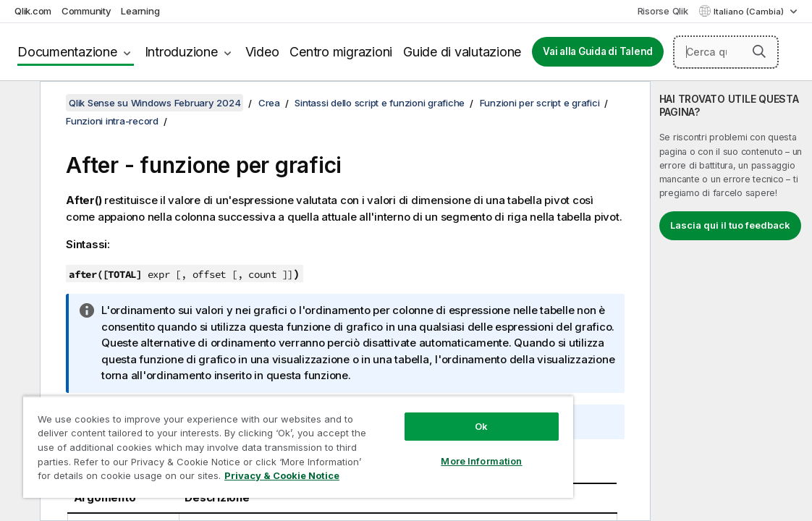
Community (86, 11)
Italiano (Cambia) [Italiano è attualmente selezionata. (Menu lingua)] (750, 12)
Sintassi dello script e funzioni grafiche (380, 103)
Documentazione (67, 52)
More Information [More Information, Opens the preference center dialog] (415, 450)
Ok (415, 415)
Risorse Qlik (663, 11)
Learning (140, 11)
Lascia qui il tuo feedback (730, 225)
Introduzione (181, 52)
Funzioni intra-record (112, 121)
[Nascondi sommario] (18, 103)
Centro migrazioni (341, 52)
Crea (269, 103)
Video (262, 52)
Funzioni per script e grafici (540, 103)
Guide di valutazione (462, 52)
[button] (759, 51)
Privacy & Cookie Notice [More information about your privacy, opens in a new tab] (233, 478)
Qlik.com (33, 11)
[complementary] (731, 301)
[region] (259, 441)
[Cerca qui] (726, 52)
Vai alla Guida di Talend (598, 51)
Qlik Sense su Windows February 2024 (155, 103)
